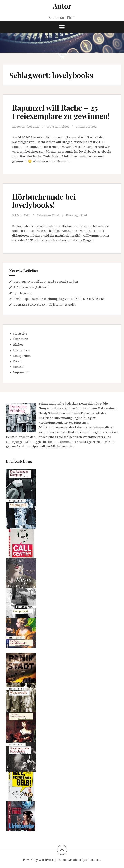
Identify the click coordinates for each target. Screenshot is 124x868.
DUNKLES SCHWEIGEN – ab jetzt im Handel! (45, 304)
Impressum (21, 372)
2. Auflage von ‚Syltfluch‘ (31, 287)
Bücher (18, 344)
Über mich (21, 339)
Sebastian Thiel (58, 126)
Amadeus (74, 860)
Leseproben (21, 350)
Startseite (20, 333)
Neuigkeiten (22, 356)
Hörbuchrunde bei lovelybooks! (44, 201)
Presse (18, 361)
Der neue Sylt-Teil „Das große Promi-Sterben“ (46, 281)
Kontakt (19, 367)
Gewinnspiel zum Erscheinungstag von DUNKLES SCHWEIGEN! (59, 299)
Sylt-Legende (23, 293)
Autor (62, 6)
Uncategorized (86, 126)
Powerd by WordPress (38, 860)
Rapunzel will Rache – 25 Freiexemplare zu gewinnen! (61, 112)
